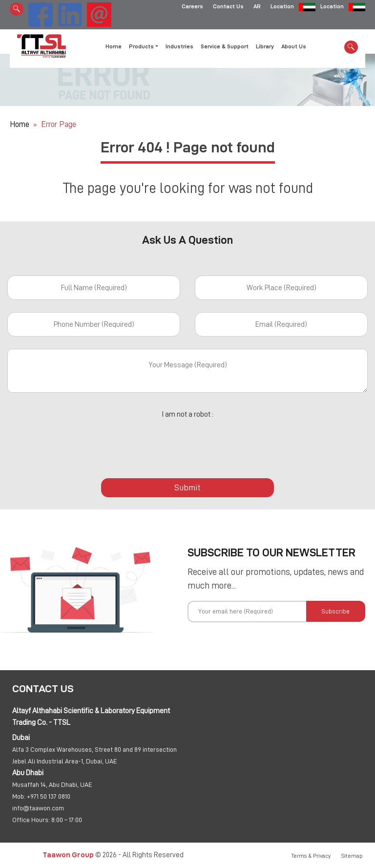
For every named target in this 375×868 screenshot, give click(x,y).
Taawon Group (68, 855)
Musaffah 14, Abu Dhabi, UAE (52, 784)
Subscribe (335, 611)
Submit (187, 487)
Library (265, 46)
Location (282, 7)
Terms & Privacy (311, 856)
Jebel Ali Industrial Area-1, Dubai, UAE (65, 761)
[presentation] (187, 443)
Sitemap (352, 856)
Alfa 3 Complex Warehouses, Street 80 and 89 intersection (94, 749)
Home (114, 46)
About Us (294, 46)
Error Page (59, 124)
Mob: (19, 796)
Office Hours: (31, 820)
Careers (192, 7)
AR (257, 7)
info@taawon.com (38, 808)
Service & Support (225, 46)
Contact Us (228, 7)
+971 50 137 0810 (49, 796)
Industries (179, 46)
